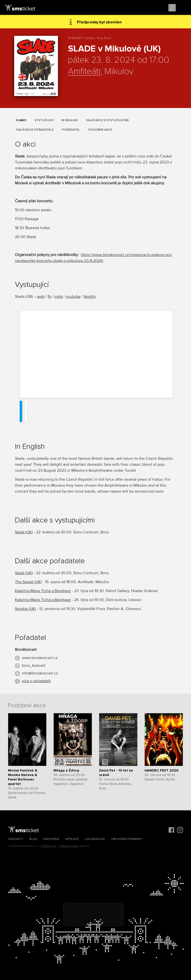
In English (69, 120)
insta (59, 297)
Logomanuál (95, 839)
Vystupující (44, 120)
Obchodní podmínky (127, 839)
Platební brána (69, 846)
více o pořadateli (36, 681)
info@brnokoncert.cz (40, 673)
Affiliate (72, 839)
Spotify (90, 297)
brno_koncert (34, 666)
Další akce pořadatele (35, 130)
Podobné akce (100, 130)
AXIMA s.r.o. (49, 846)
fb (49, 297)
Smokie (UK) (25, 609)
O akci (21, 120)
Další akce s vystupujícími (107, 120)
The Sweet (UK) (28, 582)
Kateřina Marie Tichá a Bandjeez (43, 591)
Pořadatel (71, 130)
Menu (183, 8)
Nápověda (51, 839)
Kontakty (16, 839)
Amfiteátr (84, 72)
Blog (33, 839)
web (41, 297)
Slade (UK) (24, 532)
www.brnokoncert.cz (40, 658)
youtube (73, 297)
